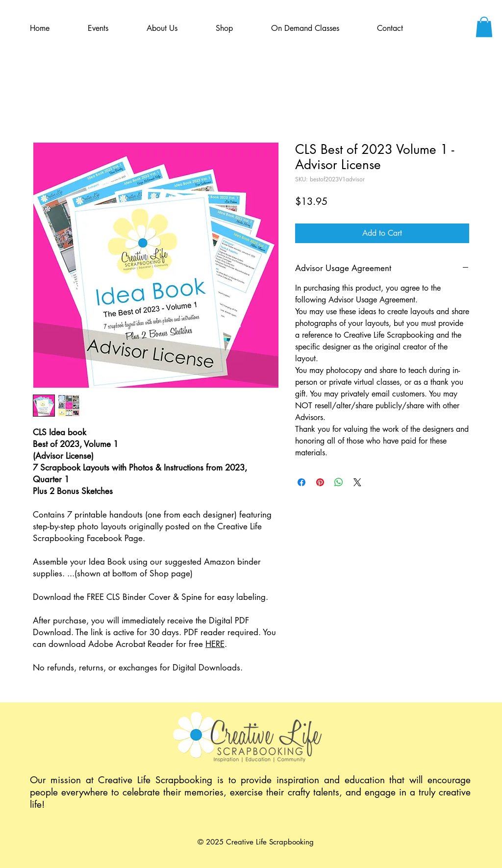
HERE (215, 644)
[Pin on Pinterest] (320, 482)
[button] (484, 27)
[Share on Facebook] (301, 482)
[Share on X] (357, 482)
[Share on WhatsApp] (339, 482)
